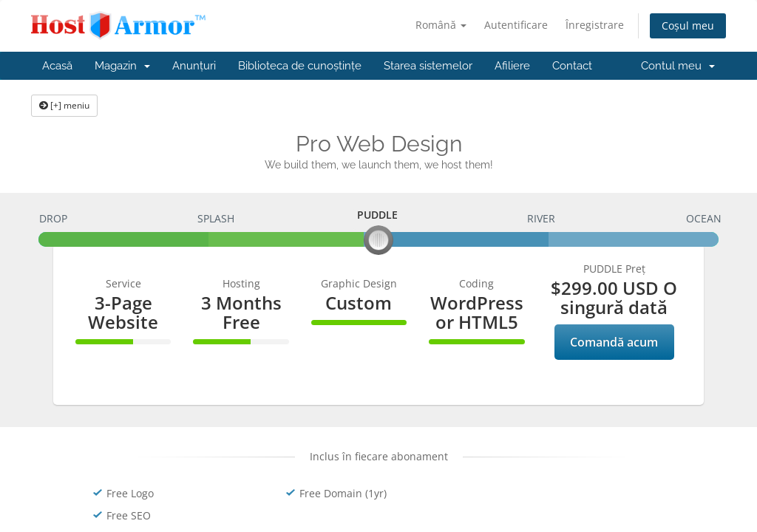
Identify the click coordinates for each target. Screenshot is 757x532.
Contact (572, 66)
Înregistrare (595, 25)
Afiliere (512, 66)
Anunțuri (194, 66)
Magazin (122, 66)
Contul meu (678, 66)
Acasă (57, 66)
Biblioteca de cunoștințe (300, 66)
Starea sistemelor (428, 66)
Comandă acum (614, 342)
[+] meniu (64, 105)
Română (441, 25)
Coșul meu (688, 25)
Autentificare (516, 25)
